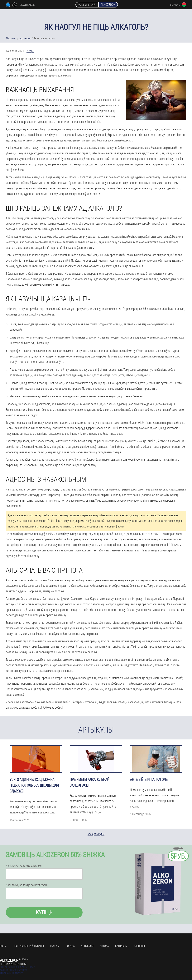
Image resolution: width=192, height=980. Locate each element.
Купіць (44, 912)
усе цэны (139, 946)
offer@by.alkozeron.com (13, 964)
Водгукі (55, 946)
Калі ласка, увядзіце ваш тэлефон (26, 885)
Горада (70, 946)
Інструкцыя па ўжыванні (29, 946)
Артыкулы (87, 946)
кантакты (121, 946)
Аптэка (104, 946)
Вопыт (4, 946)
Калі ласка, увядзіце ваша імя (24, 865)
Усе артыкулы (96, 834)
